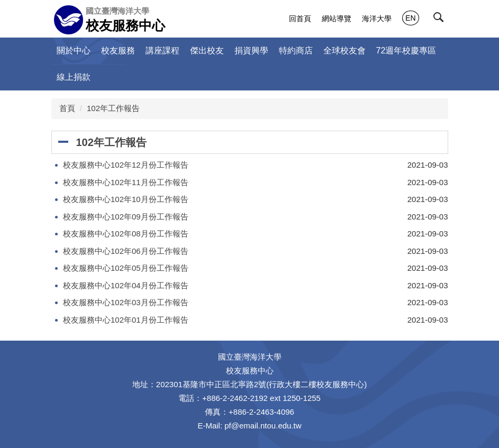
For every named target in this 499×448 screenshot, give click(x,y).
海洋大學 (377, 19)
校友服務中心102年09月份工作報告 (126, 217)
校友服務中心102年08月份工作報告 (126, 234)
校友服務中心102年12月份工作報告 (126, 165)
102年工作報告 (113, 108)
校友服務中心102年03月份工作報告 (126, 302)
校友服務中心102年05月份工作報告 (126, 268)
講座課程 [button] (162, 51)
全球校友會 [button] (344, 51)
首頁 (67, 108)
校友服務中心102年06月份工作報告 (126, 251)
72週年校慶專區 (406, 51)
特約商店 (296, 51)
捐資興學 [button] (251, 51)
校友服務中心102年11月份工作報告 (126, 182)
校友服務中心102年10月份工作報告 (126, 199)
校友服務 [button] (118, 51)
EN (410, 18)
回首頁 (300, 19)
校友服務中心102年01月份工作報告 (126, 320)
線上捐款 (74, 77)
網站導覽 (337, 19)
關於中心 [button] (74, 51)
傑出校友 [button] (207, 51)
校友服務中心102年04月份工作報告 (126, 285)
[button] (441, 20)
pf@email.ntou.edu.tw (263, 426)
